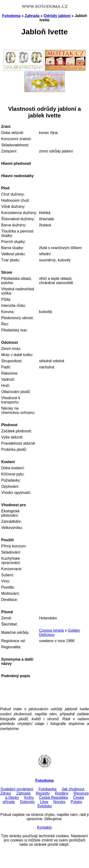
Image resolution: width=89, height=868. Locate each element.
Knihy (29, 798)
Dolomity (27, 802)
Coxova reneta (51, 630)
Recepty (43, 793)
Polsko (76, 802)
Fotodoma (11, 16)
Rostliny (62, 793)
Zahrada (32, 16)
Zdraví (6, 793)
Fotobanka (47, 789)
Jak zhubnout (73, 789)
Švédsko (44, 806)
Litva (44, 802)
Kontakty (44, 827)
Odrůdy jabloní (57, 16)
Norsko (59, 802)
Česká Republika (54, 798)
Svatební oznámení (17, 789)
